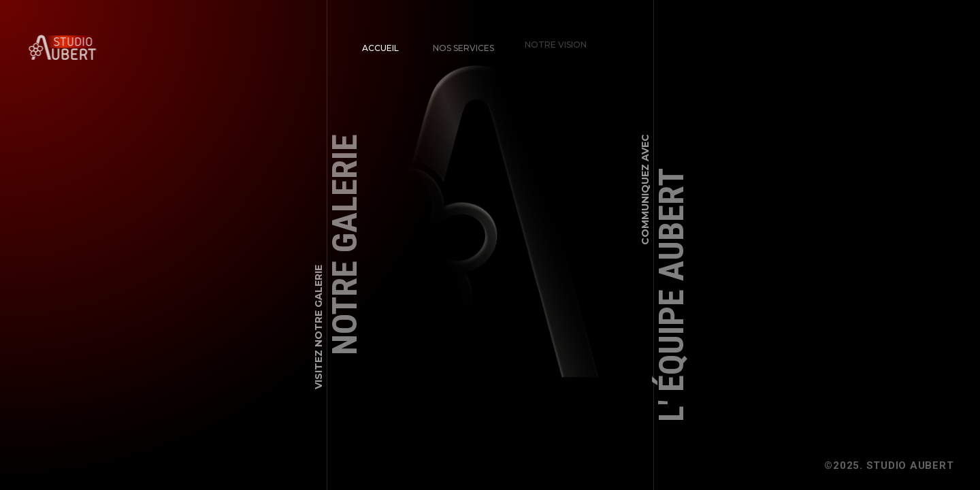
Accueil (380, 47)
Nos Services (460, 44)
